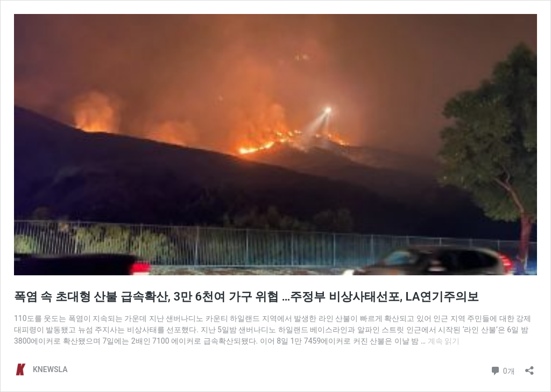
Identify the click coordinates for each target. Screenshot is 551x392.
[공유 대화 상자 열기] (529, 367)
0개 (502, 370)
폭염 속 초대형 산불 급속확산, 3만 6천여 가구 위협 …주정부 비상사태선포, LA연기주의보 (246, 297)
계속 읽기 (444, 341)
